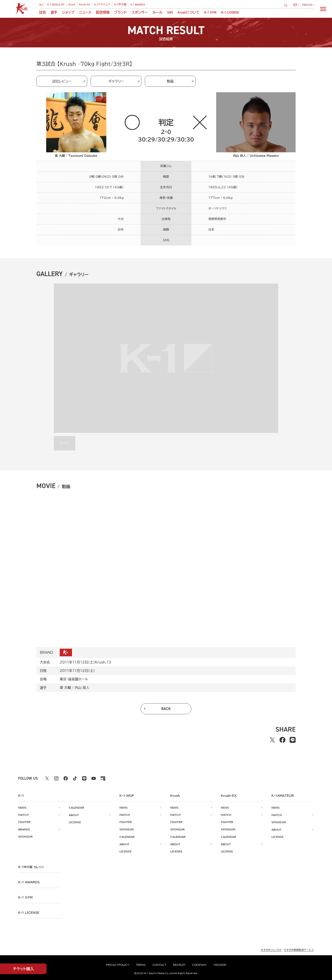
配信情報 (103, 12)
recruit (179, 965)
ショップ (68, 12)
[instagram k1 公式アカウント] (56, 778)
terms (141, 965)
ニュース (85, 12)
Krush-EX (85, 5)
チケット (23, 969)
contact (159, 965)
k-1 (31, 866)
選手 (54, 12)
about (74, 815)
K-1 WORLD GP (56, 5)
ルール (157, 12)
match (23, 815)
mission (220, 965)
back (166, 709)
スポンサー (140, 12)
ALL (41, 5)
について (189, 12)
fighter (24, 822)
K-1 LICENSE (230, 12)
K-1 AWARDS (138, 5)
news (22, 808)
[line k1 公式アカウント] (84, 778)
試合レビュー (62, 81)
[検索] (287, 5)
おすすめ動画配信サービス (299, 949)
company (200, 965)
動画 (170, 81)
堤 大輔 (65, 688)
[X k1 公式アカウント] (47, 778)
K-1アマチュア (102, 5)
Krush (72, 5)
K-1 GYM (210, 12)
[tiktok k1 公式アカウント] (75, 778)
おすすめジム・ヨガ (271, 949)
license (75, 822)
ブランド (120, 12)
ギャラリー (116, 81)
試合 (43, 12)
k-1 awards (29, 881)
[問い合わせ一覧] (296, 5)
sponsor (25, 836)
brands (24, 829)
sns (170, 12)
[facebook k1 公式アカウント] (66, 778)
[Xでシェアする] (272, 740)
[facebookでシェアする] (282, 740)
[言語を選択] (308, 5)
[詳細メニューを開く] (323, 9)
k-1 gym (25, 897)
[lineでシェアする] (293, 740)
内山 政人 (82, 688)
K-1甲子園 (120, 5)
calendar (76, 808)
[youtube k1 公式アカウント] (94, 778)
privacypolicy (118, 965)
